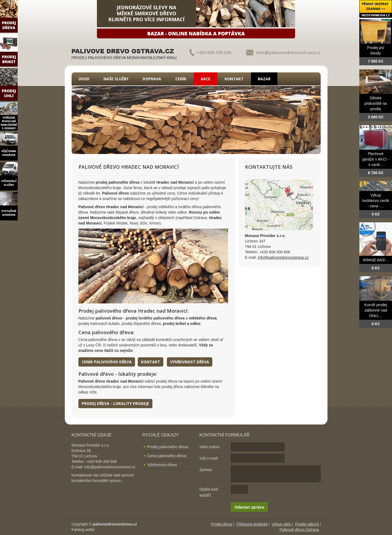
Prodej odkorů (307, 524)
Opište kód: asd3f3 (209, 492)
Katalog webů (83, 530)
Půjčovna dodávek (252, 524)
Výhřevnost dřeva (190, 362)
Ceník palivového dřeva (107, 362)
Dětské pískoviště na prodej (376, 103)
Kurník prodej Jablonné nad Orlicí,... (376, 310)
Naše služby (116, 79)
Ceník (181, 79)
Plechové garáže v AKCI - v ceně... (376, 159)
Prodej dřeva (221, 524)
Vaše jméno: (210, 447)
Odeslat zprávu (249, 507)
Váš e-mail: (209, 458)
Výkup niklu (281, 524)
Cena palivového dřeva (167, 456)
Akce (206, 79)
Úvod (84, 79)
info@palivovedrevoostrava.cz (288, 53)
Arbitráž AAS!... (376, 260)
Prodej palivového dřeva (168, 447)
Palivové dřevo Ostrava (299, 530)
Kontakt (234, 79)
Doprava (152, 79)
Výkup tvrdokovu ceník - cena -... (376, 201)
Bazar (264, 79)
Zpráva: (206, 470)
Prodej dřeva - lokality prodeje (115, 403)
